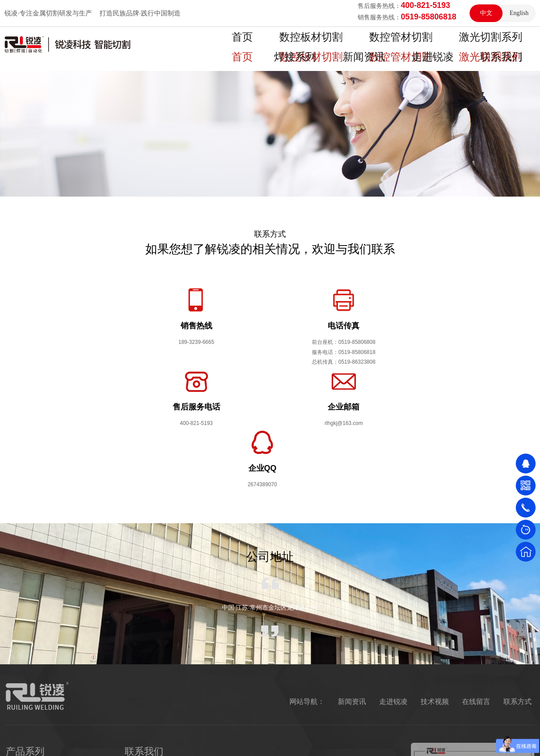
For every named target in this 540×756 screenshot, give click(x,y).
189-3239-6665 (178, 660)
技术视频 (435, 579)
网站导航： (307, 579)
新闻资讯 (510, 45)
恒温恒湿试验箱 (64, 741)
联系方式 (518, 579)
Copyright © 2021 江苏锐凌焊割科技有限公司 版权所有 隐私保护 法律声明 (295, 741)
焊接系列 (459, 45)
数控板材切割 (275, 45)
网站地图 (422, 741)
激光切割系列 (402, 45)
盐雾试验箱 (111, 741)
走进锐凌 (393, 579)
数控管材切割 (338, 45)
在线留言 (476, 579)
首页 (224, 45)
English (519, 13)
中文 (486, 13)
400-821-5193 (175, 688)
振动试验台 (153, 741)
